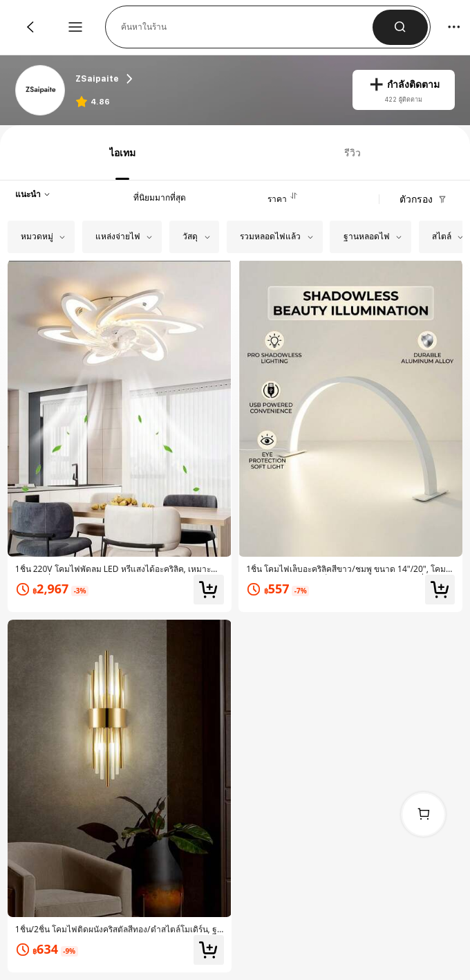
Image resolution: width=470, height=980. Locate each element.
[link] (41, 91)
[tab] (120, 152)
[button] (247, 27)
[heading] (206, 79)
